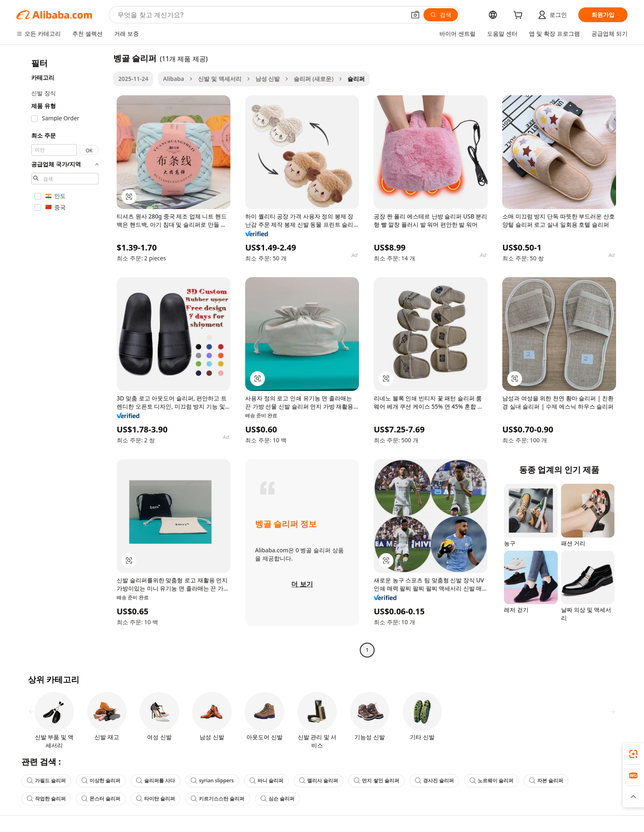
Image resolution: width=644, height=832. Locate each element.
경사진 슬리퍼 (434, 780)
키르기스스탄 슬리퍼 (217, 799)
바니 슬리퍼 (266, 780)
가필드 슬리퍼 (46, 780)
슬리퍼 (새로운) (314, 79)
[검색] (441, 15)
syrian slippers (212, 780)
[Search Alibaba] (261, 15)
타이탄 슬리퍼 (155, 799)
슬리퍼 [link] (356, 79)
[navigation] (62, 355)
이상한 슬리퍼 (101, 780)
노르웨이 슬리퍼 (491, 780)
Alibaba (174, 79)
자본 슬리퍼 (546, 780)
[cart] (520, 16)
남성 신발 (268, 79)
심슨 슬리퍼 (277, 799)
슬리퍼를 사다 (155, 780)
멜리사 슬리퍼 (319, 780)
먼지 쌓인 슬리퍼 (376, 780)
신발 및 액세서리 (220, 79)
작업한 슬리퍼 (46, 799)
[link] (633, 754)
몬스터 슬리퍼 (101, 799)
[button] (415, 15)
